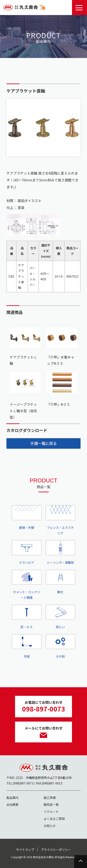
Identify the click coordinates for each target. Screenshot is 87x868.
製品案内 (12, 798)
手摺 (27, 646)
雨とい (61, 617)
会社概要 (12, 804)
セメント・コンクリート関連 (27, 585)
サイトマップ (25, 850)
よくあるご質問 (54, 819)
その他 (61, 646)
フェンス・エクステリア (61, 520)
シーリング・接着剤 (61, 552)
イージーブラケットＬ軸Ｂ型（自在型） (23, 411)
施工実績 (50, 798)
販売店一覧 (51, 804)
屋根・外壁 (27, 517)
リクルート (51, 812)
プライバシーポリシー (56, 850)
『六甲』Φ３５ (59, 404)
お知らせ (50, 826)
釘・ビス (27, 617)
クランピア (27, 552)
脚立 (61, 582)
